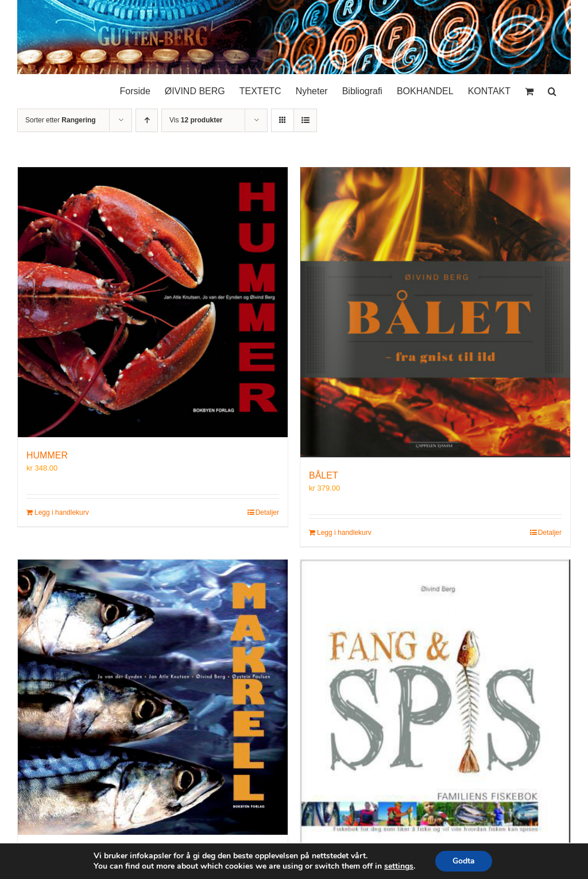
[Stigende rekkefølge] (147, 120)
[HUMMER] (153, 302)
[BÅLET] (435, 313)
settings (399, 866)
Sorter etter (61, 120)
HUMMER (47, 455)
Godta (464, 861)
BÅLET (324, 475)
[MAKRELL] (153, 697)
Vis (196, 120)
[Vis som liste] (305, 120)
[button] (552, 88)
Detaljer (267, 512)
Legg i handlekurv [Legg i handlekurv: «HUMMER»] (62, 512)
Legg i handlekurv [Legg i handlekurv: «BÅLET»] (344, 533)
